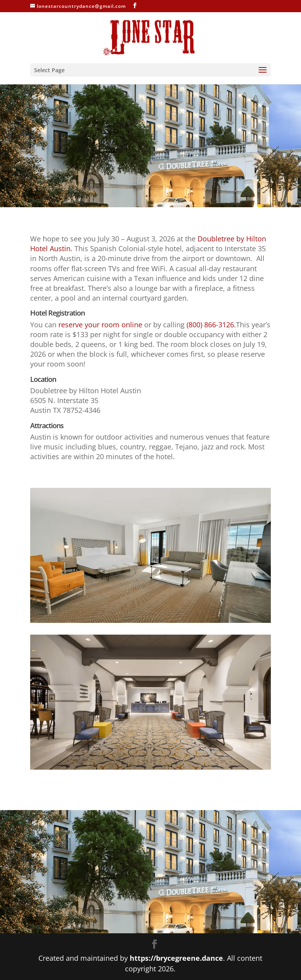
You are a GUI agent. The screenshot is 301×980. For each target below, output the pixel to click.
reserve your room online (100, 325)
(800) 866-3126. (211, 325)
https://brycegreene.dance (176, 958)
